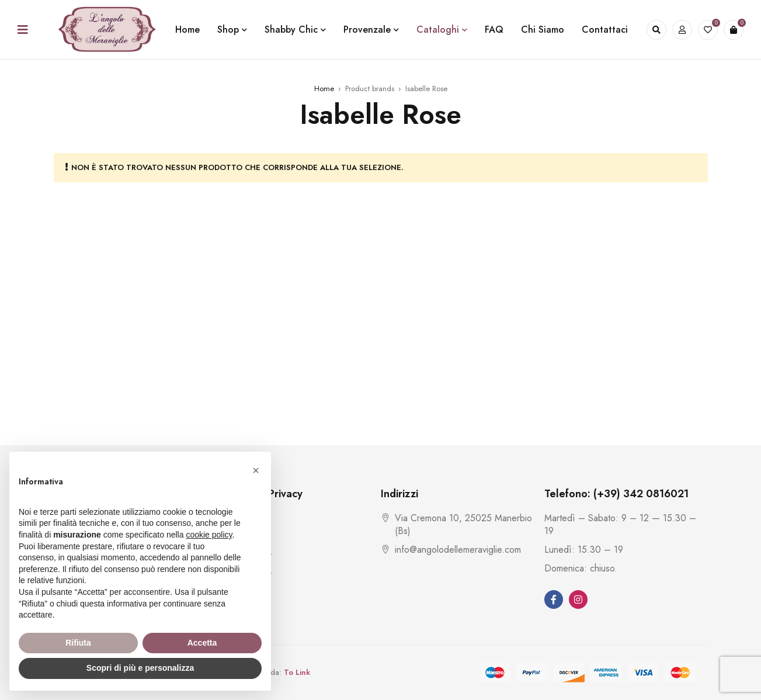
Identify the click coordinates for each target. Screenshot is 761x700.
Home (324, 89)
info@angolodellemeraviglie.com (458, 550)
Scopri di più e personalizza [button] (140, 668)
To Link (297, 672)
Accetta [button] (202, 643)
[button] (256, 470)
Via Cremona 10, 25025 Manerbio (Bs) (463, 524)
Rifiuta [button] (78, 643)
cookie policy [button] (209, 535)
